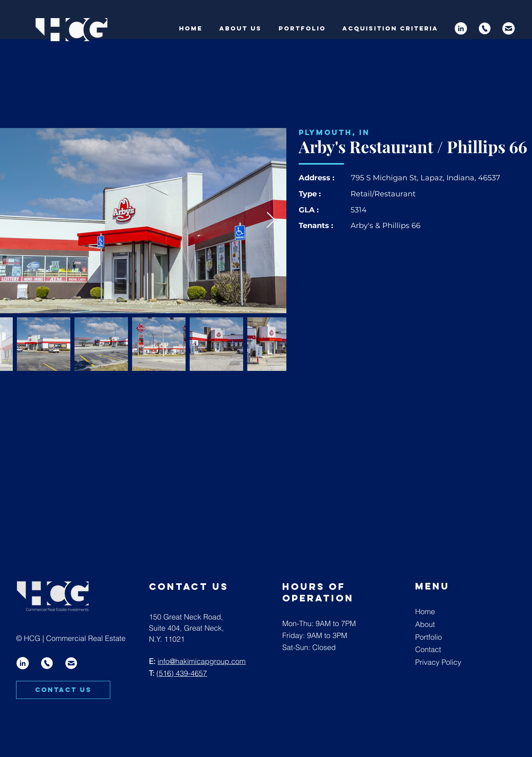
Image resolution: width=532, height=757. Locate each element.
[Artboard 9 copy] (71, 663)
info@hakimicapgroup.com (202, 661)
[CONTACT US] (63, 690)
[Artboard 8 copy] (485, 28)
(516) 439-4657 (182, 673)
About (425, 624)
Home (425, 611)
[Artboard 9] (509, 28)
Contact (428, 649)
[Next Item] (271, 221)
